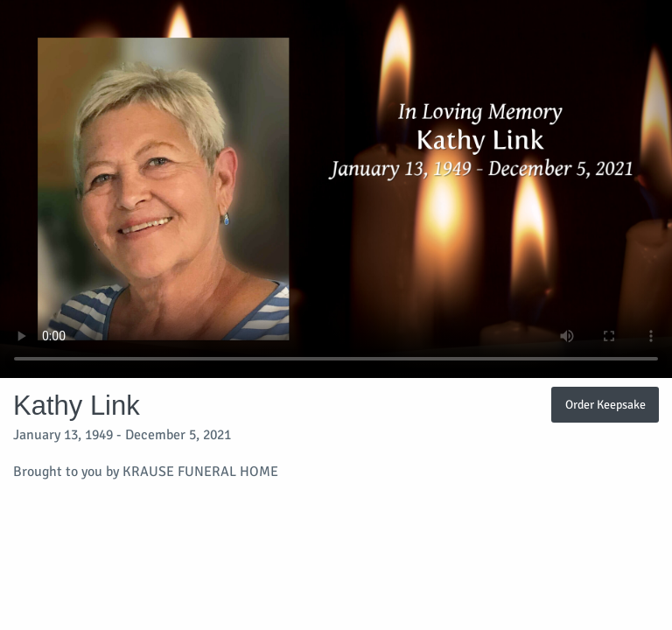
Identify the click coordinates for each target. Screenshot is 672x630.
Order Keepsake (605, 404)
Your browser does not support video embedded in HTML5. (336, 189)
